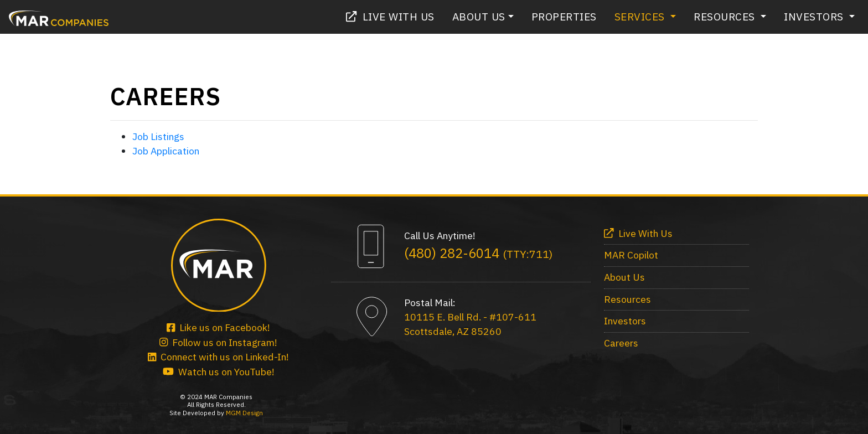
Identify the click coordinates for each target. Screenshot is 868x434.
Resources (627, 299)
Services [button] (641, 16)
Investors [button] (815, 16)
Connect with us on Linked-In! (218, 357)
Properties (564, 16)
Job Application (166, 151)
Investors (625, 321)
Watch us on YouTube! (219, 372)
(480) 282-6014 (478, 253)
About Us (624, 277)
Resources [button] (726, 16)
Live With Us (390, 16)
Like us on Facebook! (218, 327)
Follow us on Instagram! (218, 342)
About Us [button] (479, 16)
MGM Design (244, 413)
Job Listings (158, 136)
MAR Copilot (631, 255)
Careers (621, 343)
